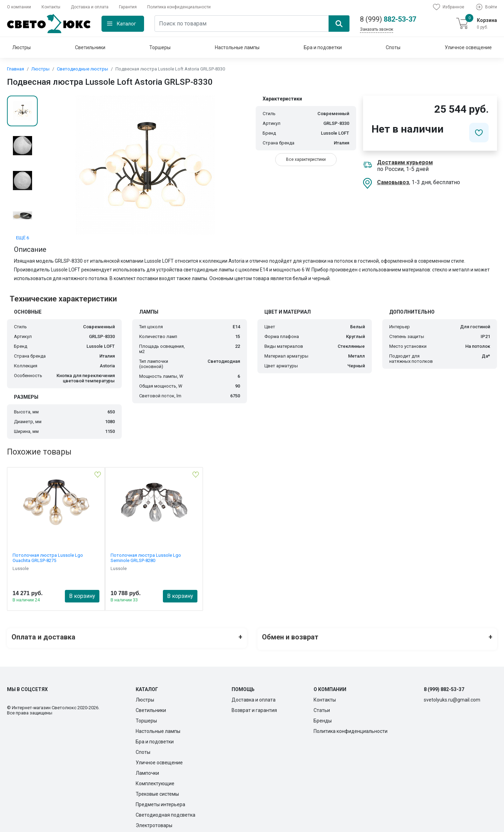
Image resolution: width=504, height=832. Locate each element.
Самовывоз (393, 182)
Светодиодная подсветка (166, 811)
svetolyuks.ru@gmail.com (452, 696)
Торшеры (160, 47)
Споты (393, 47)
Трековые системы (157, 790)
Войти (486, 7)
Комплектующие (155, 779)
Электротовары (154, 821)
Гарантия (128, 7)
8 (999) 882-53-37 (444, 685)
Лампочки (147, 769)
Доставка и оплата (90, 7)
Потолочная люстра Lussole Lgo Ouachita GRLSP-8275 (48, 558)
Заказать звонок (377, 29)
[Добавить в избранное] (479, 133)
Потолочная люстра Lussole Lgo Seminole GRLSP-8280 (146, 558)
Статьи (322, 706)
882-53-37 (388, 19)
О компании (19, 7)
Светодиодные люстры (82, 69)
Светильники (90, 47)
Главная (16, 69)
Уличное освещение (468, 47)
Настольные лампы (237, 47)
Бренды (323, 717)
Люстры (21, 47)
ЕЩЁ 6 (22, 238)
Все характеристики (306, 159)
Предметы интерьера (160, 800)
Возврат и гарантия (254, 706)
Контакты (51, 7)
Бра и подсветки (323, 47)
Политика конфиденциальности (179, 7)
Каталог (126, 24)
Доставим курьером (405, 162)
